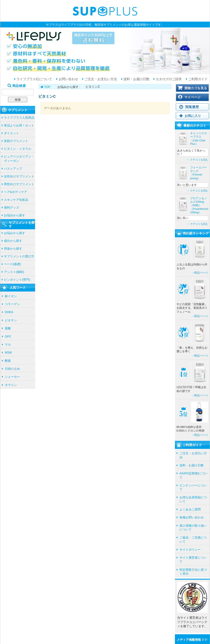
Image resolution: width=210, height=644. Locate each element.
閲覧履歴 (192, 107)
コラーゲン (12, 304)
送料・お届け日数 (136, 79)
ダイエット (11, 133)
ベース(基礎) (12, 264)
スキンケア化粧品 (16, 200)
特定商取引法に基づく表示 (193, 572)
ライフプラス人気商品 (19, 118)
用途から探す (13, 249)
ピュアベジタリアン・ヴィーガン (19, 159)
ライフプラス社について (34, 79)
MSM (8, 352)
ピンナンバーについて (193, 487)
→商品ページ (200, 273)
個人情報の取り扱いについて (193, 528)
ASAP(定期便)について (194, 475)
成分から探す (13, 241)
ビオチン (11, 320)
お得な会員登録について (193, 499)
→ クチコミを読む (198, 160)
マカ (8, 344)
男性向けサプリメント (19, 184)
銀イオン (11, 296)
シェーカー (12, 377)
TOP (47, 87)
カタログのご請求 (168, 79)
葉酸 (8, 328)
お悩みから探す (15, 215)
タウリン (11, 385)
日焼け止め (12, 369)
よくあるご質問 (190, 509)
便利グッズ (11, 207)
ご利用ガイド (197, 79)
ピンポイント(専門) (17, 280)
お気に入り (193, 116)
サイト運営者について (193, 560)
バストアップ (13, 169)
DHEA (9, 312)
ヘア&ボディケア (15, 192)
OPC (8, 336)
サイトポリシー (190, 550)
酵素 (8, 361)
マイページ (192, 97)
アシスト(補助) (14, 272)
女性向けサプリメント (19, 176)
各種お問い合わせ (192, 517)
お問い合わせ (68, 79)
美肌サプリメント (16, 141)
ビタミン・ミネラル (18, 149)
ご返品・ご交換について (193, 539)
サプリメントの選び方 (19, 256)
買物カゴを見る (196, 88)
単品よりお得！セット (19, 125)
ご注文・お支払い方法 (100, 79)
